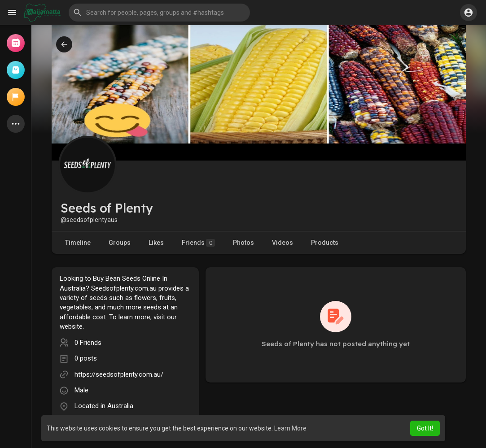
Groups (120, 243)
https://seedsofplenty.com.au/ (119, 374)
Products (325, 243)
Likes (156, 243)
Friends (198, 243)
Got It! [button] (425, 428)
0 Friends (88, 343)
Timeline (78, 243)
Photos (243, 243)
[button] (159, 13)
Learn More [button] (290, 428)
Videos (282, 243)
